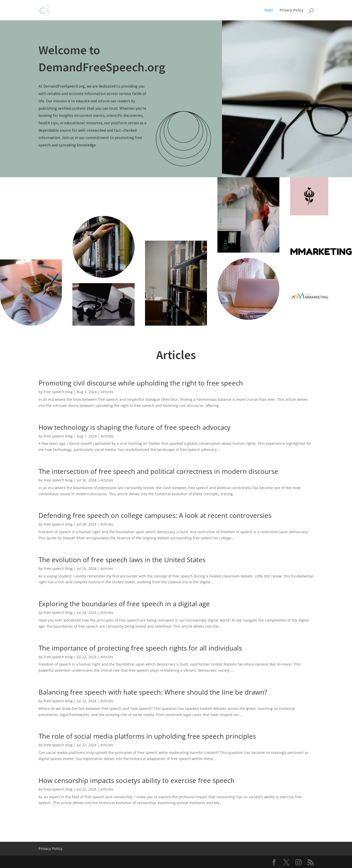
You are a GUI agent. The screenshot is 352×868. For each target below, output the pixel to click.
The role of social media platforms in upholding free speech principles (147, 736)
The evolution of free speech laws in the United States (122, 560)
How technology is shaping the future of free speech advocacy (134, 427)
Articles (107, 392)
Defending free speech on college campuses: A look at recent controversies (155, 515)
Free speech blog (58, 392)
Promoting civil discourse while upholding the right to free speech (141, 383)
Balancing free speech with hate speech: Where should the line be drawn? (153, 692)
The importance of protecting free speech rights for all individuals (140, 648)
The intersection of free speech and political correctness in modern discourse (158, 471)
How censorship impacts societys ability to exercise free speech (136, 780)
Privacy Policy (292, 10)
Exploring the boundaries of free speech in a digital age (124, 604)
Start (269, 10)
